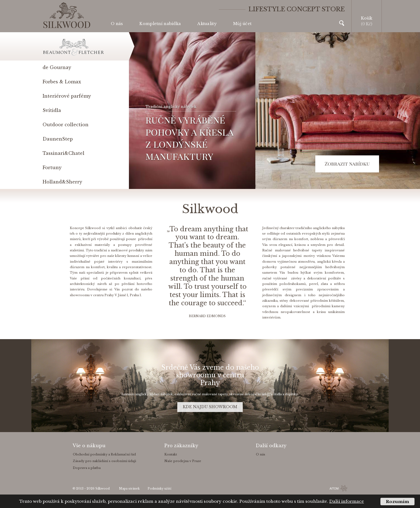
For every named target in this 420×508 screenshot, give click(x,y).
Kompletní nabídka (160, 24)
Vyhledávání (342, 23)
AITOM (334, 488)
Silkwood (103, 489)
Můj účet (242, 24)
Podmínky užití (159, 489)
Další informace (347, 501)
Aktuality (207, 24)
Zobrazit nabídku (347, 164)
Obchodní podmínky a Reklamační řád (104, 454)
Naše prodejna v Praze (183, 461)
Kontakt (171, 454)
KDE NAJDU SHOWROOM (210, 407)
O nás (117, 24)
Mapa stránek (129, 489)
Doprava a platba (87, 468)
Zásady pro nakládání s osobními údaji (104, 461)
